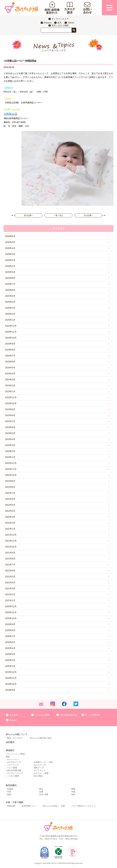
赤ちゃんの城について (17, 734)
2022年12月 (11, 463)
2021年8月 (10, 559)
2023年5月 (10, 433)
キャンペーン (13, 759)
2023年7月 (10, 421)
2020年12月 (11, 606)
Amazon (48, 23)
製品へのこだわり (15, 738)
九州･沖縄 (44, 794)
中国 (73, 792)
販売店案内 (11, 785)
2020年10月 (11, 618)
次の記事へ (88, 215)
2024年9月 (10, 344)
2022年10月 (11, 475)
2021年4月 (10, 582)
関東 (73, 789)
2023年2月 (10, 451)
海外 (73, 794)
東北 (41, 789)
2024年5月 (10, 368)
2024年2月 (10, 385)
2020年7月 (10, 636)
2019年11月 (11, 678)
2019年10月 (11, 684)
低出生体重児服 (14, 770)
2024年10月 (11, 338)
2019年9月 (10, 690)
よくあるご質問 (42, 715)
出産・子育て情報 (14, 802)
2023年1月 (10, 457)
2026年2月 (10, 260)
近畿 (41, 792)
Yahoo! (71, 23)
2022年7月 (10, 493)
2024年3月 (10, 380)
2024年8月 (10, 350)
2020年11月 (11, 612)
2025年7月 (10, 284)
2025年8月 (10, 278)
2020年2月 (10, 660)
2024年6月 (10, 362)
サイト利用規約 (93, 715)
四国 (9, 794)
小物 (50, 762)
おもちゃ (38, 773)
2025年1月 (10, 320)
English (13, 720)
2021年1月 (10, 600)
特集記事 (11, 806)
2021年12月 (11, 535)
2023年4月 (10, 439)
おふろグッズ (40, 765)
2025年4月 (10, 302)
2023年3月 (10, 445)
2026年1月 (10, 266)
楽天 (59, 23)
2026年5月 (10, 242)
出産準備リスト (29, 806)
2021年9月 (10, 553)
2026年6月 (10, 236)
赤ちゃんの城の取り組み (41, 738)
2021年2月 (10, 594)
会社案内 (14, 715)
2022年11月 (11, 469)
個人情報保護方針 (69, 715)
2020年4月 (10, 648)
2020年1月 (10, 666)
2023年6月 (10, 427)
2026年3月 (10, 254)
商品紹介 (10, 750)
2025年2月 (10, 314)
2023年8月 (10, 415)
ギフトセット (40, 770)
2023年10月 (11, 403)
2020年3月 (10, 654)
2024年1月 (10, 391)
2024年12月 (11, 326)
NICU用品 (38, 776)
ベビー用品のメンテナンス (84, 806)
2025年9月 (10, 272)
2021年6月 (10, 571)
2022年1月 (10, 529)
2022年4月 (10, 511)
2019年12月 (11, 672)
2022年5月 (10, 505)
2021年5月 (10, 577)
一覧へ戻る (58, 215)
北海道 (10, 789)
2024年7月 (10, 356)
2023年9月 (10, 409)
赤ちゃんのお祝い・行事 (54, 806)
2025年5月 (10, 296)
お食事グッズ (40, 762)
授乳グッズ (39, 768)
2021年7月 (10, 565)
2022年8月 (10, 487)
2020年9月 (10, 624)
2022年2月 (10, 523)
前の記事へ (29, 215)
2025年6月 (10, 290)
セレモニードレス (15, 773)
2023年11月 (11, 397)
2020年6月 (10, 642)
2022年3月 (10, 517)
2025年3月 (10, 308)
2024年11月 (11, 332)
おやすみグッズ (14, 762)
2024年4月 (10, 374)
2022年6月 (10, 499)
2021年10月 (11, 547)
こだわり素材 (13, 776)
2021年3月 (10, 588)
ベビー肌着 (12, 768)
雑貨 (46, 773)
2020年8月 (10, 630)
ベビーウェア (13, 765)
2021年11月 (11, 541)
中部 (9, 792)
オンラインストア (60, 19)
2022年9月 (10, 481)
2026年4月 (10, 248)
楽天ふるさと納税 (60, 25)
